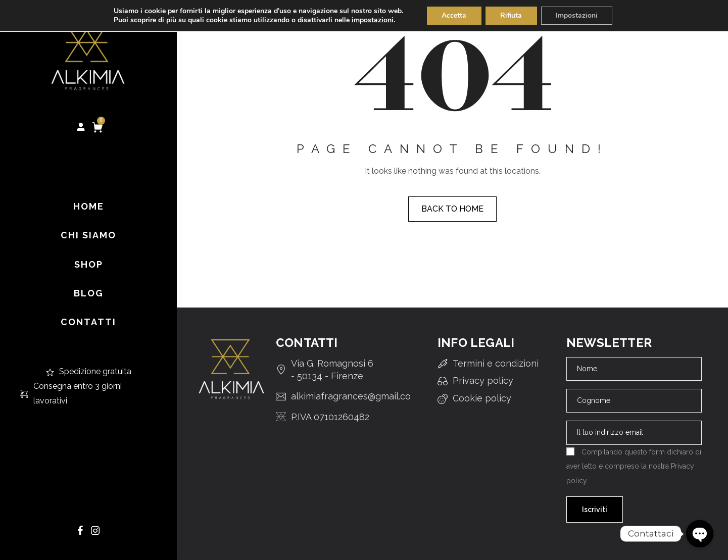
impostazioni (371, 20)
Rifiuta (511, 15)
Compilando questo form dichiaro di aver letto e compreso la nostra (634, 466)
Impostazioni (578, 15)
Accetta (453, 15)
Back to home (452, 209)
